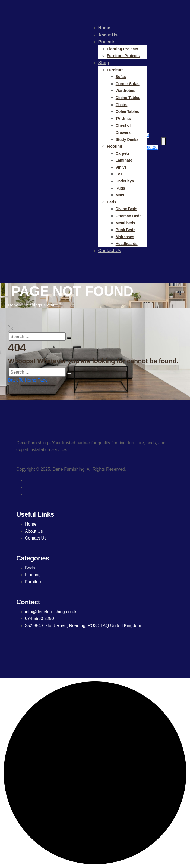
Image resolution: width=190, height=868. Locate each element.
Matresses (125, 237)
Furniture (115, 70)
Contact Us (110, 251)
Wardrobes (126, 91)
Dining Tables (128, 98)
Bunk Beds (126, 230)
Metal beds (125, 223)
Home (104, 28)
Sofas (121, 77)
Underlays (125, 181)
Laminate (124, 160)
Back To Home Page (28, 380)
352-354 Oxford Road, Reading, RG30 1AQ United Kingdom (83, 626)
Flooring (115, 146)
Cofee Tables (127, 111)
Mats (120, 195)
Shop (104, 63)
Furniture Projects (123, 56)
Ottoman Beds (129, 216)
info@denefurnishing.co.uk (51, 612)
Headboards (127, 244)
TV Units (123, 119)
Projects (107, 42)
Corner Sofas (128, 84)
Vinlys (121, 167)
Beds (112, 202)
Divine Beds (126, 209)
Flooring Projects (123, 49)
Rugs (120, 188)
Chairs (122, 105)
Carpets (123, 153)
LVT (119, 174)
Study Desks (127, 139)
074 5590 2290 (39, 619)
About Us (108, 35)
